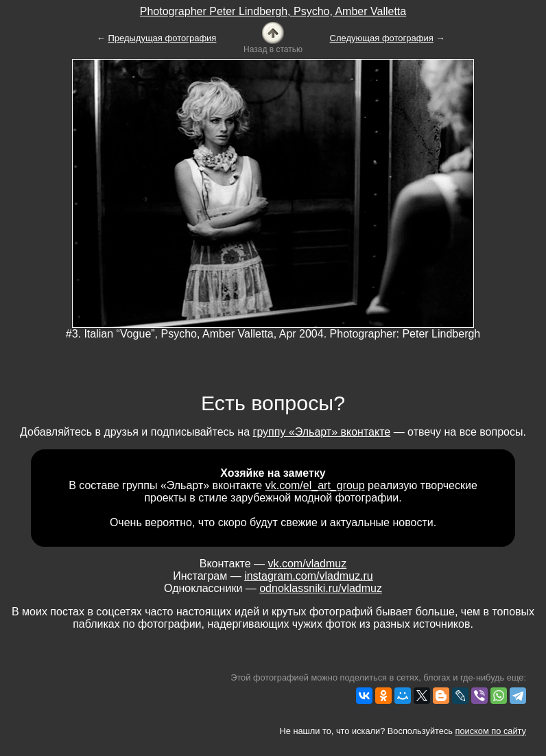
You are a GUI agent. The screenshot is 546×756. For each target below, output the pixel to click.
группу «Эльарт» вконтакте (322, 432)
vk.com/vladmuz (308, 564)
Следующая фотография (382, 38)
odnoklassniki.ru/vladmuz (321, 588)
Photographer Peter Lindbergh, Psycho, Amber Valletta (273, 11)
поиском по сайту (491, 731)
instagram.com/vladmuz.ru (309, 576)
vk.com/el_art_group (315, 485)
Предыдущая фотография (162, 38)
